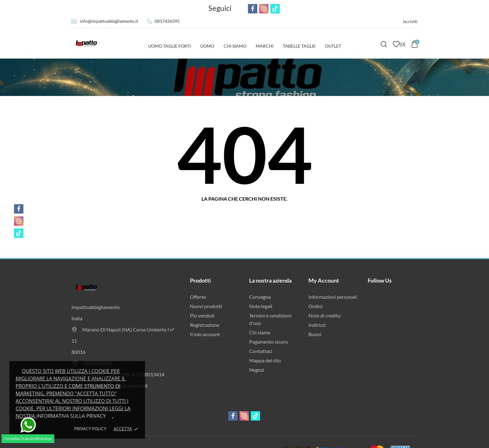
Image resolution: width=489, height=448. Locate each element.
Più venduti (202, 315)
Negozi (257, 370)
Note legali (261, 306)
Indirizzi (317, 325)
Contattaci (261, 351)
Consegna (260, 297)
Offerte (198, 297)
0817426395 (167, 21)
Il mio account (205, 334)
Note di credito (324, 315)
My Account (324, 280)
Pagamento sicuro (269, 342)
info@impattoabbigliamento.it (109, 21)
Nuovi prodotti (206, 306)
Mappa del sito (265, 360)
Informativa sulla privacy (71, 416)
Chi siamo (260, 332)
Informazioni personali (333, 297)
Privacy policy (90, 429)
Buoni (315, 334)
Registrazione (205, 325)
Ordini (315, 306)
